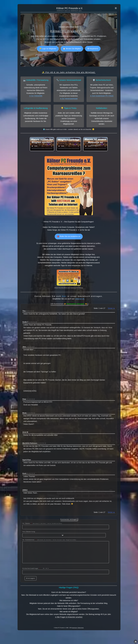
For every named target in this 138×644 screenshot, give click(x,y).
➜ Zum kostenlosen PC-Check (102, 96)
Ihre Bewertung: (64, 534)
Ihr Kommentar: (66, 551)
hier (64, 296)
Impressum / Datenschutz (78, 628)
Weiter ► (112, 308)
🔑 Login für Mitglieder (48, 49)
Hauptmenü (94, 49)
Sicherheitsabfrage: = (66, 571)
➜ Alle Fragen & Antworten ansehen (69, 617)
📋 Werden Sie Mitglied (72, 49)
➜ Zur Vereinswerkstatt (69, 99)
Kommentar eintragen (76, 304)
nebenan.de (80, 299)
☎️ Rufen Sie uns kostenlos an (69, 236)
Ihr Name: (66, 526)
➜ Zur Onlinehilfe (36, 96)
